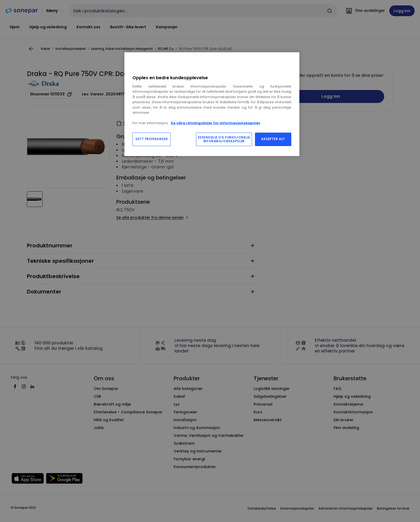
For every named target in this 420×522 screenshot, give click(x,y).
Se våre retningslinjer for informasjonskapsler (216, 123)
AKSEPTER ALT (273, 139)
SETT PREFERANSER (152, 139)
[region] (212, 104)
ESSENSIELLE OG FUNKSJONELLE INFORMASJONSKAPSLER (224, 139)
